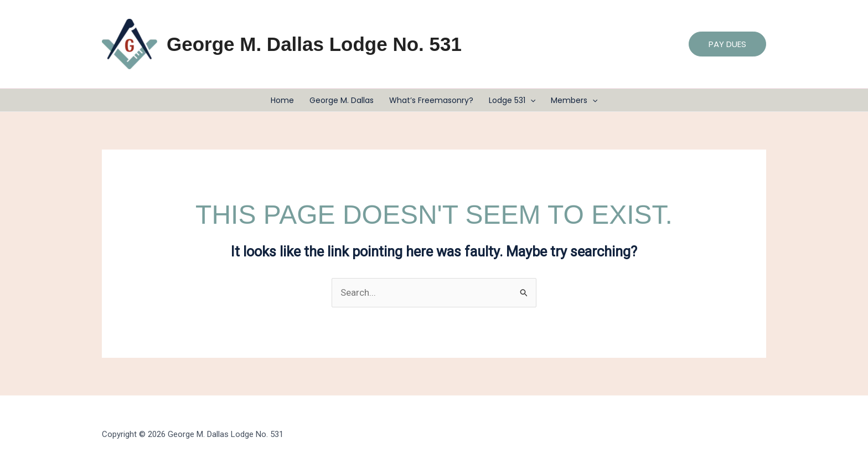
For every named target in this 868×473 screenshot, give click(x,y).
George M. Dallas (342, 100)
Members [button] (574, 100)
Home (282, 100)
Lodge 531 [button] (512, 100)
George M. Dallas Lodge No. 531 (314, 44)
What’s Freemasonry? (431, 100)
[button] (727, 44)
